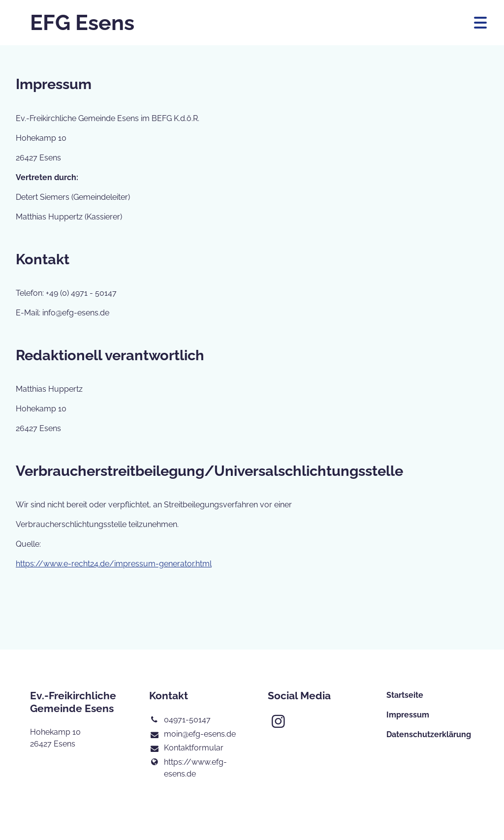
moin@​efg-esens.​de (192, 735)
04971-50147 (180, 720)
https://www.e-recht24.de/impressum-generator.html (114, 564)
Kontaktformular (186, 748)
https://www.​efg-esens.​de (188, 768)
